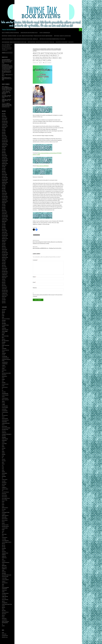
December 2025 (5, 121)
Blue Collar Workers (41, 49)
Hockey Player (4, 422)
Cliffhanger (4, 353)
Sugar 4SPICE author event (7, 575)
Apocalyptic (4, 323)
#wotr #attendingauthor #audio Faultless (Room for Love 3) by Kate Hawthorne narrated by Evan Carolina (48, 242)
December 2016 (5, 290)
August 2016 (4, 296)
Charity (3, 352)
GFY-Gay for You (5, 415)
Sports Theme (4, 567)
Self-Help (4, 547)
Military (3, 464)
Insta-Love (4, 431)
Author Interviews (5, 330)
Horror (3, 425)
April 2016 (4, 303)
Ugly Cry (3, 601)
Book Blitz (4, 342)
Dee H (41, 63)
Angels (3, 316)
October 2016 (4, 293)
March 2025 (4, 135)
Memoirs (4, 459)
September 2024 (5, 145)
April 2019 (4, 246)
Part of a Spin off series (6, 498)
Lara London (4, 95)
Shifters (3, 550)
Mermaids (4, 461)
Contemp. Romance (5, 358)
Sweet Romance (5, 583)
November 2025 (5, 123)
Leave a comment (48, 63)
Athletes (3, 327)
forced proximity (5, 406)
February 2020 (5, 231)
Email (34, 282)
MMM (3, 470)
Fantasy (3, 397)
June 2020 (4, 225)
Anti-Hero (4, 322)
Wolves (3, 617)
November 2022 (5, 179)
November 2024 (5, 142)
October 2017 (4, 275)
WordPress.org (5, 637)
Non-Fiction (4, 484)
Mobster (3, 472)
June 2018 (4, 262)
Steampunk (4, 573)
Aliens (3, 314)
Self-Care (4, 545)
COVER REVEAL (5, 364)
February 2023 (5, 174)
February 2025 (5, 137)
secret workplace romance (7, 542)
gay (3, 414)
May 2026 (4, 113)
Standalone (43, 50)
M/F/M (3, 447)
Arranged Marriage (5, 325)
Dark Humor (4, 375)
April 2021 (4, 209)
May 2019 (4, 245)
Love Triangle (4, 444)
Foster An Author (5, 408)
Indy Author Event (5, 429)
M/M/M (3, 453)
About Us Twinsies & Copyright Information (10, 33)
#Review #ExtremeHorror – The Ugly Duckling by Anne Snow (7, 72)
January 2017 (4, 289)
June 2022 (4, 187)
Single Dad (4, 555)
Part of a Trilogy (5, 500)
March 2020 (4, 229)
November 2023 (5, 160)
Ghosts (3, 417)
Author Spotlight (5, 331)
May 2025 (4, 132)
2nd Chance (4, 309)
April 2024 (4, 153)
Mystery (3, 475)
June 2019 (4, 243)
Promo (3, 511)
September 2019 (5, 239)
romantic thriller (5, 528)
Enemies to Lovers (5, 384)
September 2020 (5, 220)
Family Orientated (5, 395)
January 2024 (4, 157)
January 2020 (4, 232)
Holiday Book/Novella (6, 423)
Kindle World (4, 440)
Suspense (4, 581)
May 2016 (4, 301)
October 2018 (4, 256)
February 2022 (5, 193)
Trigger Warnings (5, 596)
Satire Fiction (4, 534)
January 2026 (4, 120)
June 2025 (4, 131)
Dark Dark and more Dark (6, 373)
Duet (3, 381)
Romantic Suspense (5, 526)
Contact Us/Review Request (45, 33)
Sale (3, 533)
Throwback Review (5, 593)
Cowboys (49, 49)
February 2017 (5, 287)
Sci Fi (3, 536)
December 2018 (5, 253)
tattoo (3, 586)
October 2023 (4, 162)
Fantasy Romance (5, 398)
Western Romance (5, 612)
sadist (3, 531)
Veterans (4, 607)
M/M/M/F (4, 454)
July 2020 (4, 223)
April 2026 (4, 115)
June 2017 (4, 281)
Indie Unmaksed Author (6, 428)
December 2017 (5, 271)
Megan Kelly (4, 99)
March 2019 (4, 248)
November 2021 (5, 198)
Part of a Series (55, 49)
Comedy (3, 355)
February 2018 (5, 268)
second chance (5, 537)
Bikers (3, 338)
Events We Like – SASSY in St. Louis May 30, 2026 (62, 36)
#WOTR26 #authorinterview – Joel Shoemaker (6, 93)
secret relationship (5, 541)
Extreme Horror (5, 387)
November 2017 (5, 273)
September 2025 (5, 126)
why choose (4, 614)
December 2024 (5, 140)
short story (4, 551)
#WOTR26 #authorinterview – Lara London (7, 97)
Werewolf (4, 611)
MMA (3, 467)
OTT (3, 490)
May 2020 (4, 226)
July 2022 (4, 185)
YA (2, 624)
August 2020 (4, 221)
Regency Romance (5, 515)
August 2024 (4, 146)
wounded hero (5, 620)
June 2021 (4, 206)
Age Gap (34, 49)
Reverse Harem (5, 519)
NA (3, 478)
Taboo (3, 584)
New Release (4, 483)
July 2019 (4, 242)
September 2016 (5, 295)
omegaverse (4, 487)
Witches (3, 615)
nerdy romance (5, 480)
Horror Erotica (4, 426)
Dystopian (4, 383)
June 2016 (4, 300)
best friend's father (5, 336)
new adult (4, 481)
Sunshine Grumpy (5, 577)
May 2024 (4, 151)
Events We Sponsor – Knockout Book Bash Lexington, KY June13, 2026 (41, 42)
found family (4, 409)
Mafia (3, 456)
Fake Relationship (5, 393)
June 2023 (4, 168)
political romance (5, 508)
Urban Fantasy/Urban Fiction (7, 604)
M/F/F (3, 445)
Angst (3, 317)
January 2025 (4, 138)
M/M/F (3, 451)
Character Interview (5, 350)
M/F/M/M (4, 448)
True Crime (4, 598)
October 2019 (4, 237)
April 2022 (4, 190)
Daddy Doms (4, 370)
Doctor (3, 378)
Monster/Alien (4, 473)
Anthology (4, 320)
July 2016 (4, 298)
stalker (3, 570)
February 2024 (5, 156)
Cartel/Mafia (4, 348)
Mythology (4, 476)
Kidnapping (4, 437)
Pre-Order (4, 509)
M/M (3, 450)
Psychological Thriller (6, 512)
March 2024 (4, 154)
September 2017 (5, 276)
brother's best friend (6, 345)
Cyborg (3, 368)
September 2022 (5, 182)
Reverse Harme (5, 520)
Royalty (3, 530)
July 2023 (4, 167)
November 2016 (5, 292)
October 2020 (4, 218)
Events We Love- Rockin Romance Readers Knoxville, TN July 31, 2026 (52, 39)
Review (3, 522)
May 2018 (4, 264)
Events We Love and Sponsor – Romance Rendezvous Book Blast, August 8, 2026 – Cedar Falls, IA (20, 39)
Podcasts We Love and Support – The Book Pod (65, 42)
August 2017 (4, 278)
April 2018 (4, 265)
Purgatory (4, 514)
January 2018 (4, 270)
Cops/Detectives (5, 362)
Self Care (4, 544)
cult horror (4, 367)
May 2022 (4, 189)
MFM (3, 462)
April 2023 (4, 171)
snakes (3, 564)
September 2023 (5, 164)
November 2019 (5, 235)
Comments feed (5, 636)
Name (34, 277)
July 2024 (4, 148)
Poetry (3, 505)
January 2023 (4, 176)
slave (3, 559)
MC (3, 458)
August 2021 (4, 203)
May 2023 (4, 170)
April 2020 (4, 228)
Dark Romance (4, 376)
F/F (3, 389)
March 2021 (4, 210)
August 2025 (4, 128)
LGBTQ (3, 442)
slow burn (4, 561)
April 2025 (4, 134)
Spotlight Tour (4, 569)
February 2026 (5, 118)
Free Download (5, 411)
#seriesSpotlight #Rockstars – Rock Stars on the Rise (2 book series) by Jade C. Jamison (7, 89)
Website (35, 288)
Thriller (3, 592)
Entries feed (4, 634)
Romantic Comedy (5, 525)
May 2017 (4, 282)
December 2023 (5, 159)
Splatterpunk (4, 566)
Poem (3, 503)
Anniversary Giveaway (6, 319)
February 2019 (5, 250)
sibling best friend (5, 553)
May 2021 (4, 207)
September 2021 (5, 201)
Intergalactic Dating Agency (7, 434)
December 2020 (5, 215)
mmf (3, 469)
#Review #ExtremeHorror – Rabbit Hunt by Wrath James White (7, 79)
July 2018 (4, 261)
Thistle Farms (4, 590)
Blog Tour (4, 339)
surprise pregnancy (5, 580)
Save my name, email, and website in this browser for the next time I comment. (48, 296)
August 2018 (4, 259)
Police (3, 506)
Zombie (3, 626)
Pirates (3, 501)
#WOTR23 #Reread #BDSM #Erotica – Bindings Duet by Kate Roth (48, 247)
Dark (3, 372)
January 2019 (4, 251)
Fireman (3, 403)
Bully (3, 347)
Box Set (3, 344)
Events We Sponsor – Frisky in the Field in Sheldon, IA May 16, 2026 (14, 42)
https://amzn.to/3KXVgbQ (43, 166)
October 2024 (4, 143)
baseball (3, 333)
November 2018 (5, 254)
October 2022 (4, 181)
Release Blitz (4, 517)
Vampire (3, 606)
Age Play (3, 313)
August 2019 (4, 240)
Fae (3, 390)
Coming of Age (4, 356)
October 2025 (4, 124)
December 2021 (5, 196)
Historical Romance (5, 420)
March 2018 (4, 267)
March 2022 (4, 192)
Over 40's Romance (5, 492)
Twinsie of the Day (5, 600)
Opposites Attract (5, 489)
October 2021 (4, 199)
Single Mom (4, 556)
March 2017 (4, 286)
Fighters (3, 401)
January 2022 (4, 195)
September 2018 (5, 257)
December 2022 (5, 178)
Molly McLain (37, 235)
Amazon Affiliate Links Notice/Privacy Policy (29, 33)
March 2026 (4, 117)
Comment (35, 260)
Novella (3, 486)
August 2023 (4, 165)
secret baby (4, 539)
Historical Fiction (5, 419)
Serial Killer (4, 548)
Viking (3, 609)
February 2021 (5, 212)
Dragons (3, 379)
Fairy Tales (4, 392)
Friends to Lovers (5, 412)
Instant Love (4, 433)
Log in (3, 632)
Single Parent (4, 558)
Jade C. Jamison (5, 86)
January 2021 (4, 214)
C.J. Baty (3, 92)
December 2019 (5, 234)
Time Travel (4, 595)
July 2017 (4, 279)
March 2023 (4, 173)
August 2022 (4, 184)
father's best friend (5, 400)
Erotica (3, 386)
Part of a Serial (4, 495)
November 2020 (5, 217)
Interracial (4, 436)
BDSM (3, 334)
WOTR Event (4, 618)
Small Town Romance (6, 562)
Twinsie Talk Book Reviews (9, 30)
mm (3, 465)
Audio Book (4, 328)
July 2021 (4, 204)
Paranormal (4, 494)
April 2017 (4, 284)
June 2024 (4, 149)
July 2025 (4, 129)
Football (3, 404)
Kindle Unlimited (5, 439)
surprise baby (4, 578)
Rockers (3, 523)
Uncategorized (5, 603)
